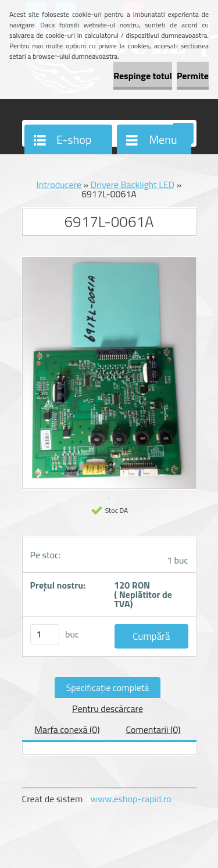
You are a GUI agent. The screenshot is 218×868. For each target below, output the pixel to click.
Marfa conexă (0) (67, 729)
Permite (193, 76)
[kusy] (45, 634)
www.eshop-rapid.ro (131, 799)
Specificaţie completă (108, 688)
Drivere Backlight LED (133, 185)
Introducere (59, 185)
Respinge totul (143, 76)
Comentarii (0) (153, 729)
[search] (183, 134)
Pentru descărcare (108, 708)
